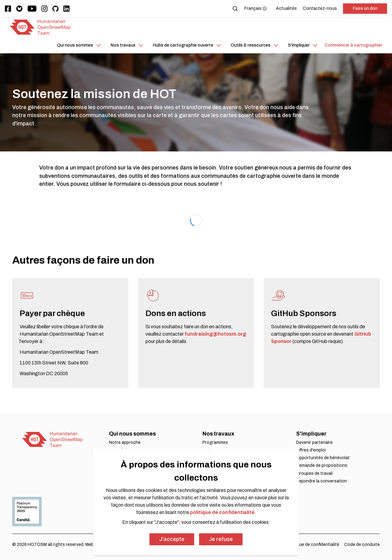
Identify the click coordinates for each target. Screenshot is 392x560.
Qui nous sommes (132, 434)
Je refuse (221, 539)
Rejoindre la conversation (322, 481)
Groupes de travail (314, 473)
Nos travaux (218, 434)
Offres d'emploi (311, 450)
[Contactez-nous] (320, 8)
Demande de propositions (322, 465)
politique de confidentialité (222, 512)
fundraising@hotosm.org (215, 334)
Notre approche (125, 442)
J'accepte (172, 539)
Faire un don (365, 8)
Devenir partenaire (314, 442)
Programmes (215, 442)
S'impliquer (311, 434)
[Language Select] (257, 9)
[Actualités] (286, 8)
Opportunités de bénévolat (323, 458)
